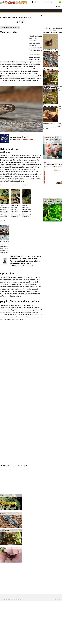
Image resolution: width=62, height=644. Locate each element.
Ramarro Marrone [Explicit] (19, 137)
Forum (58, 7)
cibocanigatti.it (7, 17)
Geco (2, 496)
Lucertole (22, 17)
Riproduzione (8, 273)
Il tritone (3, 548)
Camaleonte (4, 531)
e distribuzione (5, 152)
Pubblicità (57, 599)
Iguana (3, 513)
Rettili (15, 17)
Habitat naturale (9, 149)
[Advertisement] (19, 15)
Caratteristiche (9, 32)
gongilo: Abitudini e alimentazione (19, 301)
